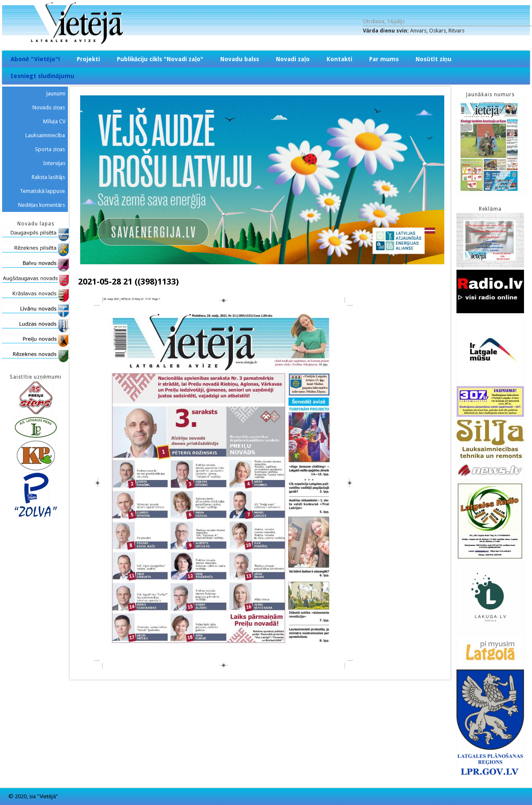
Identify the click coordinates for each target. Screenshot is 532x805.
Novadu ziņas (49, 107)
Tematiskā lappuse (42, 191)
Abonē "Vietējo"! (35, 59)
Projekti (88, 59)
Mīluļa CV (54, 121)
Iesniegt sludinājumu (42, 76)
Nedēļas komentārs (42, 205)
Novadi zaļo (293, 59)
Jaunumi (56, 94)
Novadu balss (240, 59)
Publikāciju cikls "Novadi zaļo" (160, 59)
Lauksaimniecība (45, 135)
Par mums (384, 59)
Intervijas (54, 163)
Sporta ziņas (50, 149)
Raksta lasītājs (49, 177)
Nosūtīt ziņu (433, 59)
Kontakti (339, 59)
